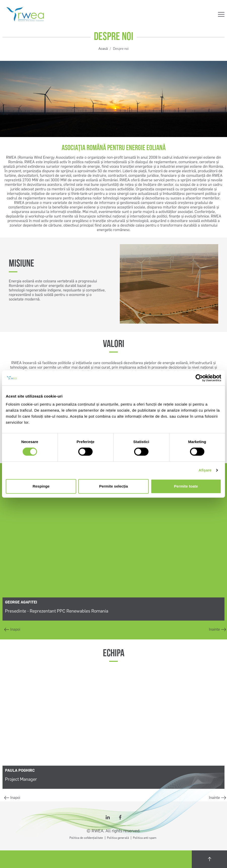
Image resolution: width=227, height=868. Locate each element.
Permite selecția (113, 486)
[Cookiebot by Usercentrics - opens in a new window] (199, 378)
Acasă (103, 49)
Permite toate (186, 486)
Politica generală (118, 838)
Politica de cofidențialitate (86, 838)
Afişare (205, 470)
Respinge (41, 486)
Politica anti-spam (145, 838)
